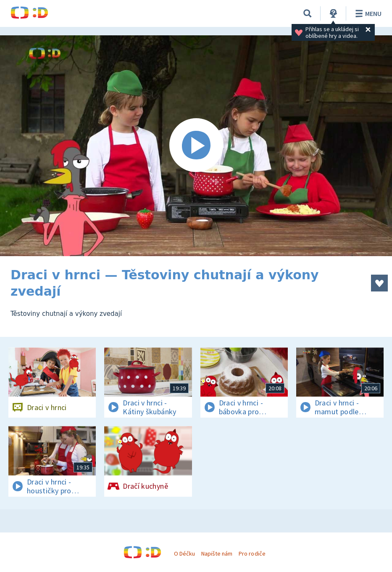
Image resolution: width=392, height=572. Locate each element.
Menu (367, 13)
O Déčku (184, 553)
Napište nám (217, 553)
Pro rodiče (252, 553)
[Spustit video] (196, 146)
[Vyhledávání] (308, 13)
